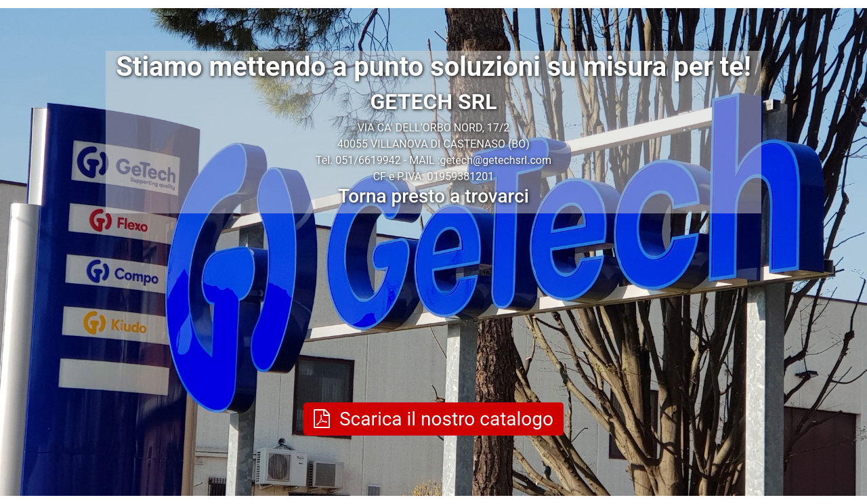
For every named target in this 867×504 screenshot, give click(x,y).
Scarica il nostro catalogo (433, 419)
